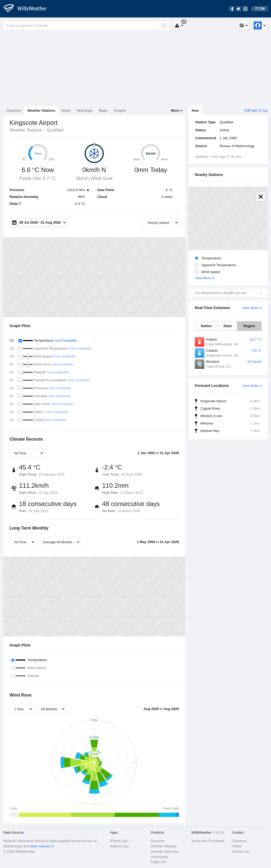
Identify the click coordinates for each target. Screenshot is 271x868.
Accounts (158, 841)
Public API (158, 862)
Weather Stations (41, 110)
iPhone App (119, 841)
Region (249, 326)
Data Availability (66, 341)
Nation (206, 326)
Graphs (120, 110)
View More (203, 278)
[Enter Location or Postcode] (86, 25)
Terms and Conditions (208, 841)
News (66, 110)
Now (195, 110)
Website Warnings (164, 851)
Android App (119, 846)
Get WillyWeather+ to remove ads (220, 293)
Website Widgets (163, 846)
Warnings (85, 110)
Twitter (237, 846)
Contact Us (240, 851)
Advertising (159, 857)
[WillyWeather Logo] (28, 9)
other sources (40, 846)
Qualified (55, 130)
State (228, 326)
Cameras (14, 110)
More (175, 110)
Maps (103, 110)
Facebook (239, 841)
